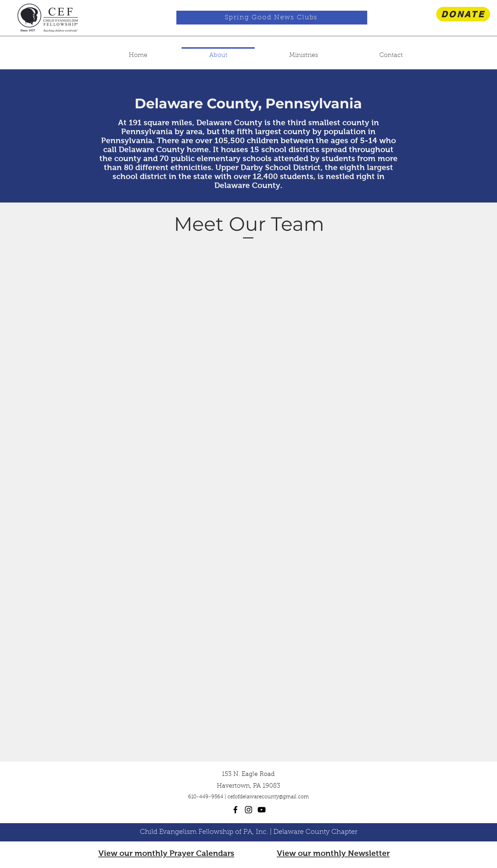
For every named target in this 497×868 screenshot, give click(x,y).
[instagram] (248, 810)
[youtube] (262, 810)
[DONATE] (463, 14)
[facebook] (235, 810)
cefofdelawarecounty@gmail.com (268, 797)
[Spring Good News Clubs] (272, 18)
